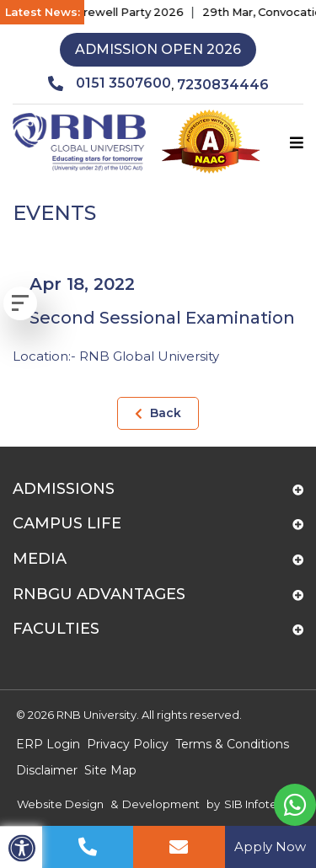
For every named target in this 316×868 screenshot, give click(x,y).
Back (158, 413)
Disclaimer (47, 770)
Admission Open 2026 (158, 49)
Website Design (60, 804)
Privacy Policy (128, 744)
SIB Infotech (257, 804)
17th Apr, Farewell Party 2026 (111, 12)
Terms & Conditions (232, 744)
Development (161, 804)
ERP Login (48, 744)
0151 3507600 (110, 83)
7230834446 (223, 85)
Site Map (110, 770)
